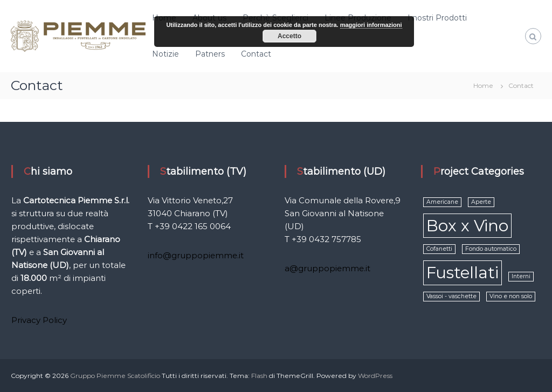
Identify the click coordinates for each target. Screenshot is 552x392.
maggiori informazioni (371, 25)
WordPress (375, 376)
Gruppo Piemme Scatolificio (116, 376)
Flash (259, 376)
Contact (256, 54)
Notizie (165, 54)
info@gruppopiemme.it (196, 255)
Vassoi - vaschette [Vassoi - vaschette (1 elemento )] (451, 296)
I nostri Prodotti (437, 18)
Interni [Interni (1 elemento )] (521, 276)
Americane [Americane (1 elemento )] (442, 202)
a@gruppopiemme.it (327, 268)
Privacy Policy (39, 320)
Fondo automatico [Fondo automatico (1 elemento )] (491, 249)
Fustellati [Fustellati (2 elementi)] (463, 273)
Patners (210, 54)
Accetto (289, 36)
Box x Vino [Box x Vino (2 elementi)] (467, 226)
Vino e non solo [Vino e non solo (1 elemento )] (511, 296)
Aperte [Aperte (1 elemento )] (481, 202)
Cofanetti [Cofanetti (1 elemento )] (439, 249)
